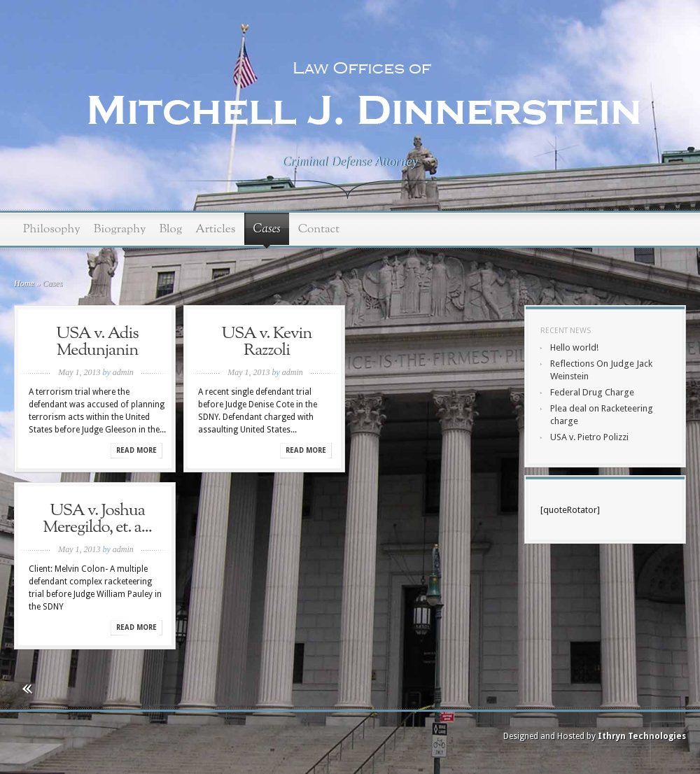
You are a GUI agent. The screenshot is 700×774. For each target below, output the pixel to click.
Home (24, 283)
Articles (215, 229)
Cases (266, 230)
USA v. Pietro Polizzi (589, 437)
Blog (170, 229)
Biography (120, 229)
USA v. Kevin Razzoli (267, 342)
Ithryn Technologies (642, 736)
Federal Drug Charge (592, 392)
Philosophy (52, 229)
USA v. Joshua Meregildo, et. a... (97, 519)
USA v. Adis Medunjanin (97, 342)
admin (123, 372)
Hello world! (574, 347)
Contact (319, 229)
